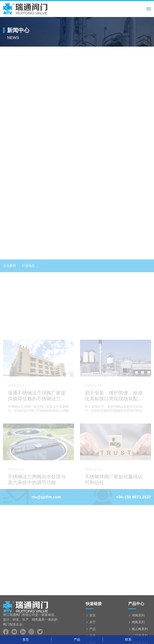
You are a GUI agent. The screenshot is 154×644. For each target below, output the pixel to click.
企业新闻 (9, 383)
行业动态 (28, 383)
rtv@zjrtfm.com (32, 497)
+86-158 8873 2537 (122, 497)
